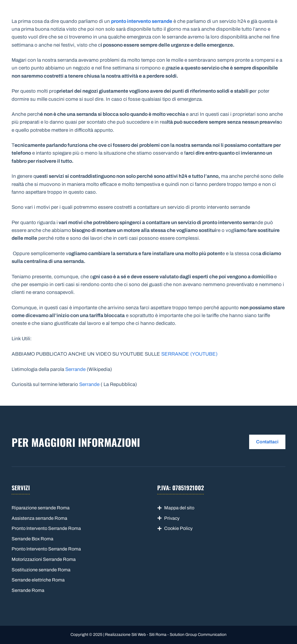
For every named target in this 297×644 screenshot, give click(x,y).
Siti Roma (158, 635)
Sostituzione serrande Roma (41, 570)
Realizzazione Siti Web (125, 635)
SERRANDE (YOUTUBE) (189, 354)
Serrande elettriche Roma (38, 580)
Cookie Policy (178, 528)
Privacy (172, 518)
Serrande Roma (44, 14)
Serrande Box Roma (32, 539)
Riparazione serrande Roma (41, 508)
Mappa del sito (179, 508)
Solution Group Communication (198, 635)
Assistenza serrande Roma (39, 518)
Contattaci (267, 442)
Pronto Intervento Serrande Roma (46, 528)
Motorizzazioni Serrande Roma (44, 559)
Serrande (75, 369)
